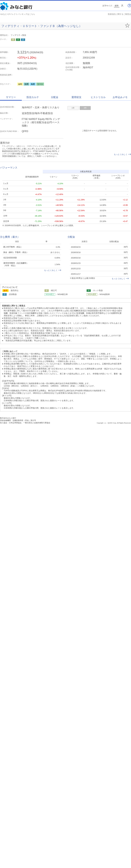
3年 (85, 108)
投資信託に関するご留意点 (119, 14)
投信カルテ (33, 97)
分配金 (55, 97)
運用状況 (76, 97)
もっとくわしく (122, 154)
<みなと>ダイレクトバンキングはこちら (18, 14)
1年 (73, 108)
